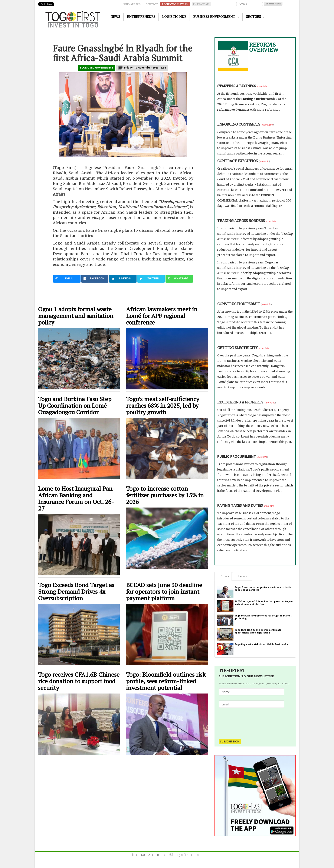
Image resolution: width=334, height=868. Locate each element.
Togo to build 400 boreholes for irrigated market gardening (263, 617)
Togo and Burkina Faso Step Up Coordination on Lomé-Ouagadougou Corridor (75, 405)
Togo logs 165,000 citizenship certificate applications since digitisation (258, 631)
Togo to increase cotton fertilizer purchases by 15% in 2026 (165, 495)
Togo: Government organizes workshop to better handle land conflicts (263, 588)
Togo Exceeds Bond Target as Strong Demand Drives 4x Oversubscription (76, 591)
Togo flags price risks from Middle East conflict (262, 644)
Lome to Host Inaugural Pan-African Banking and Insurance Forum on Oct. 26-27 (77, 498)
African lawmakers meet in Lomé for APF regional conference (162, 316)
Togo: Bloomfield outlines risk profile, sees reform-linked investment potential (166, 681)
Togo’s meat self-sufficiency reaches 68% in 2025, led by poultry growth (163, 405)
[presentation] (253, 721)
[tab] (223, 576)
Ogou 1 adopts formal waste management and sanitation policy (76, 316)
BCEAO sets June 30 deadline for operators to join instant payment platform (164, 591)
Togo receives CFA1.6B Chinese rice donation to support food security (79, 681)
